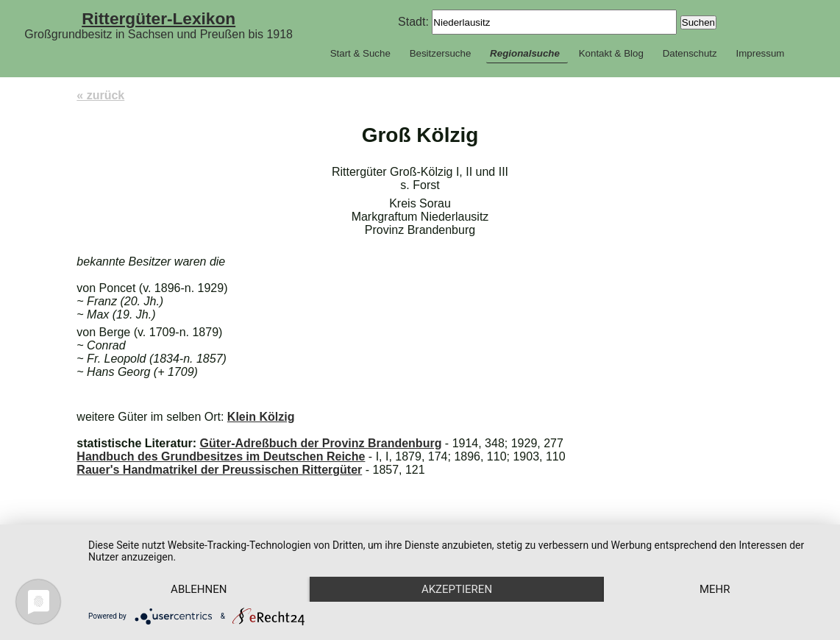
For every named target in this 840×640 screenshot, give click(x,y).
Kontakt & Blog (611, 53)
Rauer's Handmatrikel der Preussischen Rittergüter (219, 470)
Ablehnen (199, 589)
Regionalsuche (525, 53)
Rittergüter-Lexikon (159, 18)
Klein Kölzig (261, 417)
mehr (715, 589)
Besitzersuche (441, 53)
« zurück (100, 95)
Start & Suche (360, 53)
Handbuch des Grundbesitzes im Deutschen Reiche (221, 456)
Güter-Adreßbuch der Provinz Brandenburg (320, 443)
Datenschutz (690, 53)
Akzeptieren (457, 589)
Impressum (760, 53)
